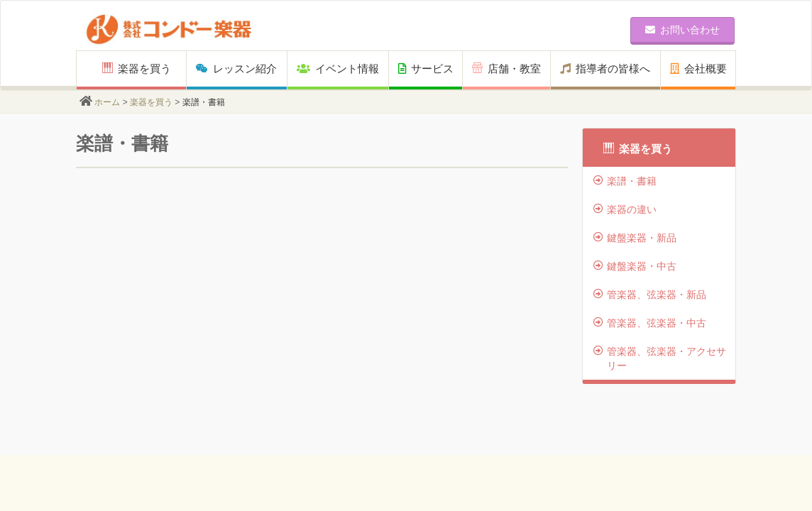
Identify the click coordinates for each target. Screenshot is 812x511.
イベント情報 (338, 68)
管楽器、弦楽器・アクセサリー (660, 358)
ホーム (107, 102)
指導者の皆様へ (605, 68)
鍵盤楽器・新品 (635, 238)
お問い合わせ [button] (682, 30)
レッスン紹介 (236, 68)
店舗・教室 (506, 68)
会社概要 (698, 68)
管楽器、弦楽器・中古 (650, 323)
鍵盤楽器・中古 (635, 266)
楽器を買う (137, 68)
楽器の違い (625, 209)
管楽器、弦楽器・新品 (650, 295)
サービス (426, 68)
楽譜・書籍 (625, 181)
